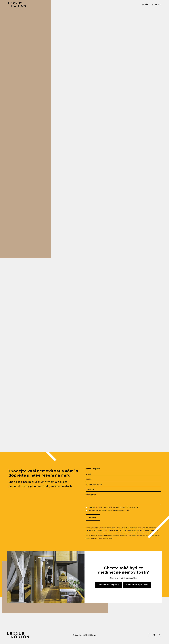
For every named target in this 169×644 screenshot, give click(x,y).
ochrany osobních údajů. (123, 511)
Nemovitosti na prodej (109, 585)
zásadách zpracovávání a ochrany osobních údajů (99, 538)
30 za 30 (156, 4)
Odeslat (93, 518)
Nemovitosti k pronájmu (137, 585)
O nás (145, 4)
